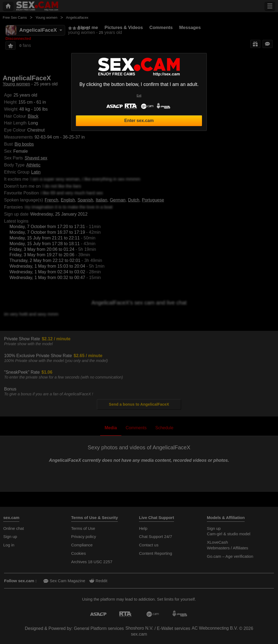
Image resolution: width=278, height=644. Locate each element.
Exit (139, 96)
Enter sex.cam (139, 121)
